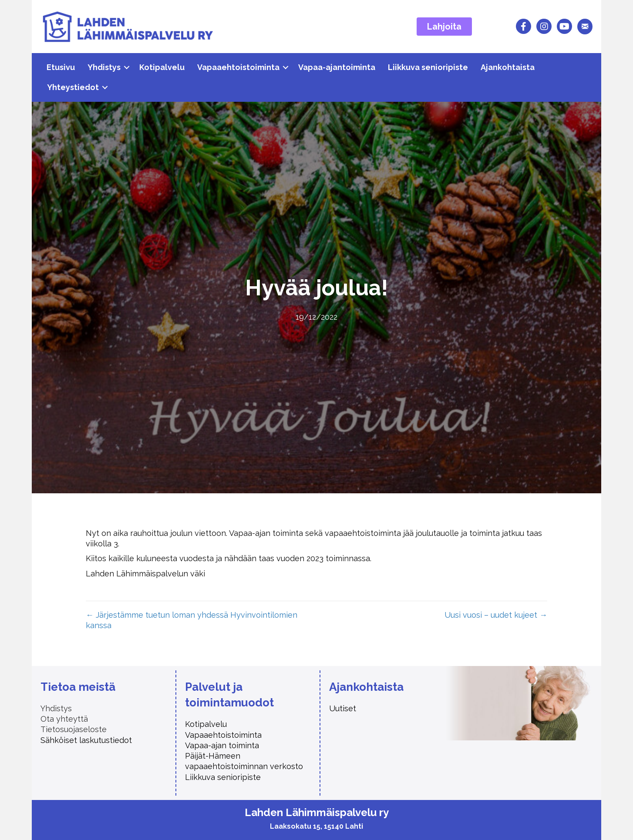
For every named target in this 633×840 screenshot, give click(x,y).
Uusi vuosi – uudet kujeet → (496, 615)
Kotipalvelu (162, 67)
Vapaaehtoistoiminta (238, 67)
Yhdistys (104, 67)
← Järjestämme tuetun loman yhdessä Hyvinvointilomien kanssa (192, 620)
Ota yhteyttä (64, 719)
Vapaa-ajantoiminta (337, 67)
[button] (127, 67)
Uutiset (343, 708)
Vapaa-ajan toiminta (223, 745)
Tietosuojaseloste (74, 729)
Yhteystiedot (73, 87)
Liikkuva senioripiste (428, 67)
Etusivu (61, 67)
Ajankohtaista (508, 67)
